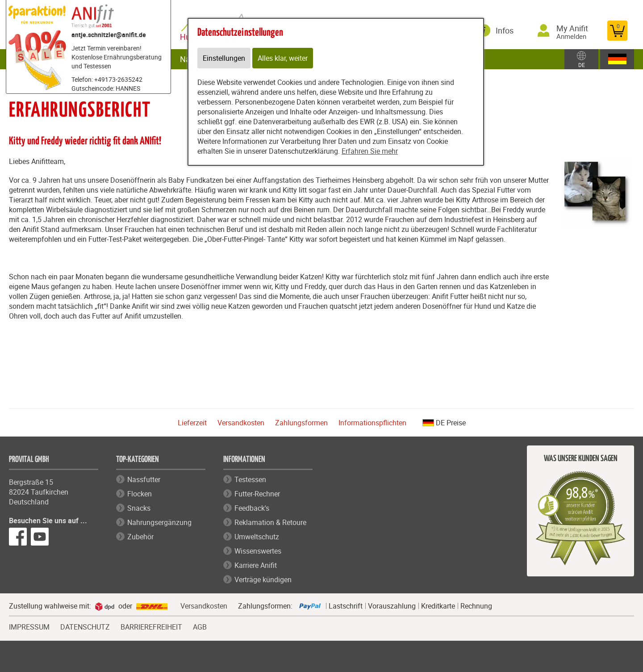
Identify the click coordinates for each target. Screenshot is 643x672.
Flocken (140, 494)
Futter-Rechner (257, 494)
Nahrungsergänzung (159, 522)
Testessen (250, 479)
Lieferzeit (192, 423)
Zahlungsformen (301, 423)
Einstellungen (224, 58)
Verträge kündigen (263, 580)
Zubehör (140, 537)
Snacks (139, 508)
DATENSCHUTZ (85, 626)
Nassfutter (144, 479)
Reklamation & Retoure (270, 522)
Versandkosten (241, 423)
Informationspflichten (372, 423)
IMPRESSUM (29, 626)
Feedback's (252, 508)
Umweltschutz (257, 537)
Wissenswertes (258, 551)
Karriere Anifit (256, 565)
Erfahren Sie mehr (370, 151)
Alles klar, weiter (283, 58)
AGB (200, 627)
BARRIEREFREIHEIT (151, 626)
